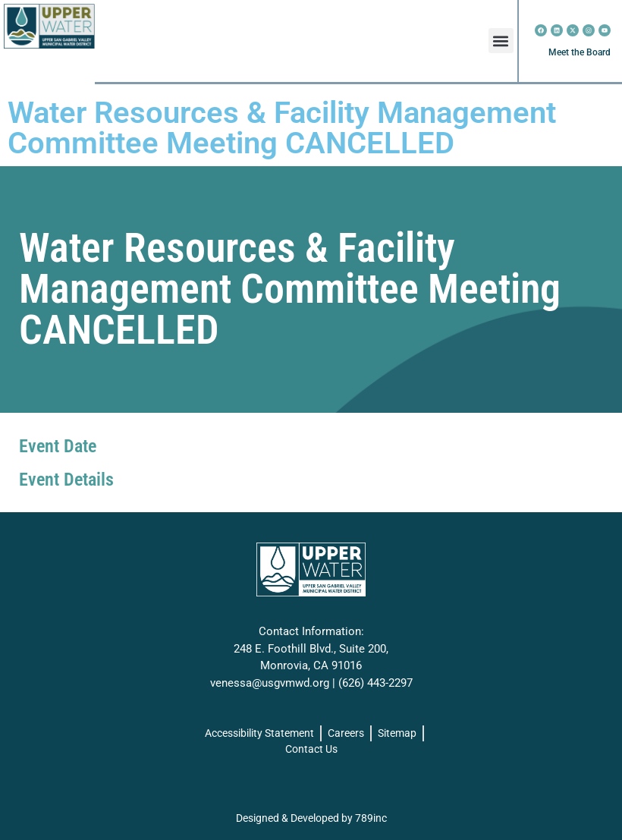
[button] (501, 41)
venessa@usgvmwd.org (270, 683)
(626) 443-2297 (375, 683)
